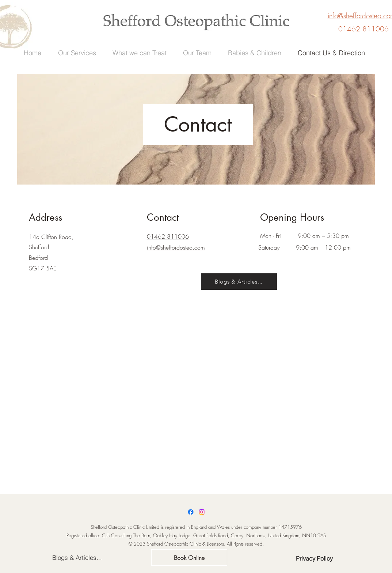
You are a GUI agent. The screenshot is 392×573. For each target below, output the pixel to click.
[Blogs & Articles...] (239, 282)
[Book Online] (189, 557)
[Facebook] (191, 512)
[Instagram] (202, 512)
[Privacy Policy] (314, 558)
